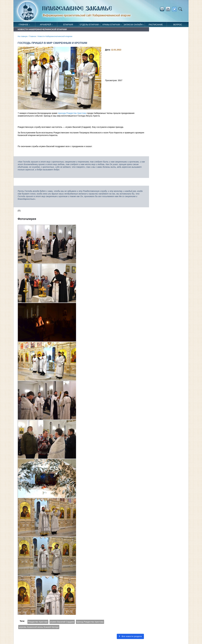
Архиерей (45, 25)
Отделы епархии (89, 25)
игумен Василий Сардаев (62, 622)
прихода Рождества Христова (72, 113)
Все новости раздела (130, 636)
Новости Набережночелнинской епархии (55, 36)
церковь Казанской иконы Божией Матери (39, 627)
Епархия (68, 25)
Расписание (156, 25)
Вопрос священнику (178, 25)
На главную (23, 36)
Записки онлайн (133, 25)
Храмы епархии (111, 25)
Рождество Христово (38, 622)
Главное (24, 25)
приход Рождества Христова (90, 622)
